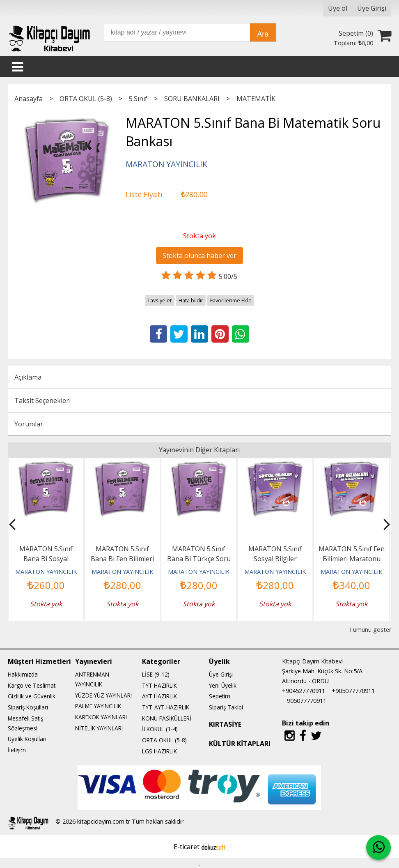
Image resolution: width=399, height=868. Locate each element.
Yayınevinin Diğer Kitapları (199, 450)
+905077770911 (353, 691)
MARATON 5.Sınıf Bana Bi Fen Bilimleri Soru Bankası (122, 559)
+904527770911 (304, 691)
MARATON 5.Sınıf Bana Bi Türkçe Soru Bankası (199, 559)
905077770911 (307, 701)
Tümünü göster (370, 630)
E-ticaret (187, 847)
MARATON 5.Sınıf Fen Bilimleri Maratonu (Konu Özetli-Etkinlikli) (351, 559)
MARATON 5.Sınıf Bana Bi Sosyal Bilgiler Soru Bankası (46, 559)
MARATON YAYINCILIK (46, 572)
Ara (263, 34)
